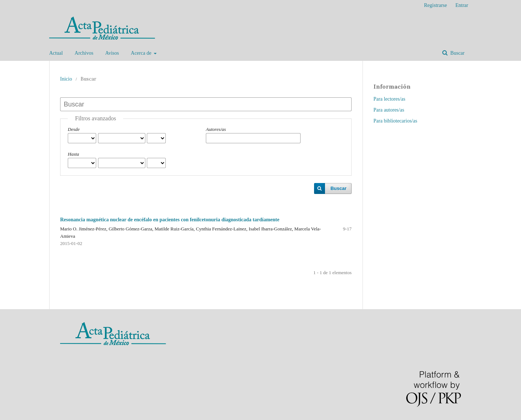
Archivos (84, 53)
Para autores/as (389, 110)
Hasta (73, 154)
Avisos (112, 53)
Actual (56, 53)
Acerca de (142, 53)
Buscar (457, 53)
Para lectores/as (389, 99)
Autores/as (216, 129)
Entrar (462, 5)
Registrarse (436, 5)
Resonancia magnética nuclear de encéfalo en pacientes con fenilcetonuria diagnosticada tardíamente (170, 220)
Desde (74, 129)
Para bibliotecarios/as (395, 121)
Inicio (66, 79)
